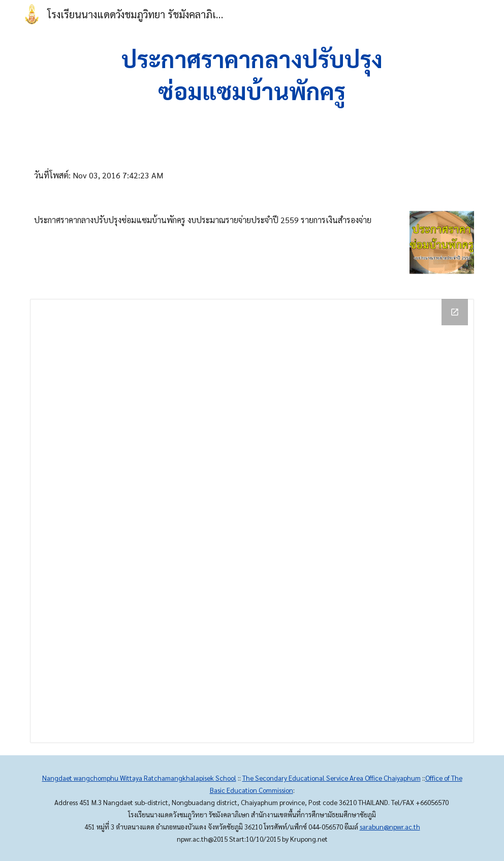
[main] (252, 76)
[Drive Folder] (252, 521)
